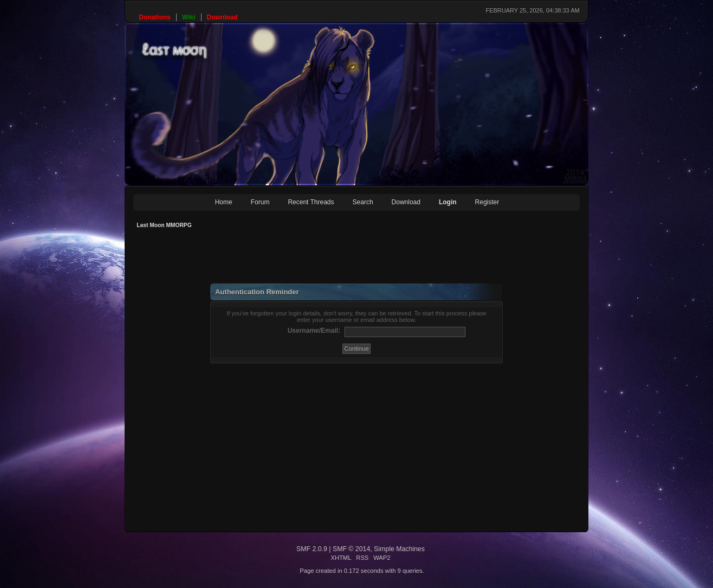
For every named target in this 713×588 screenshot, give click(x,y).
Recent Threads (311, 202)
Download (406, 202)
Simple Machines (399, 549)
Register (487, 202)
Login (448, 202)
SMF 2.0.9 (312, 549)
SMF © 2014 (351, 549)
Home (224, 202)
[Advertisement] (330, 259)
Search (363, 202)
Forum (260, 202)
